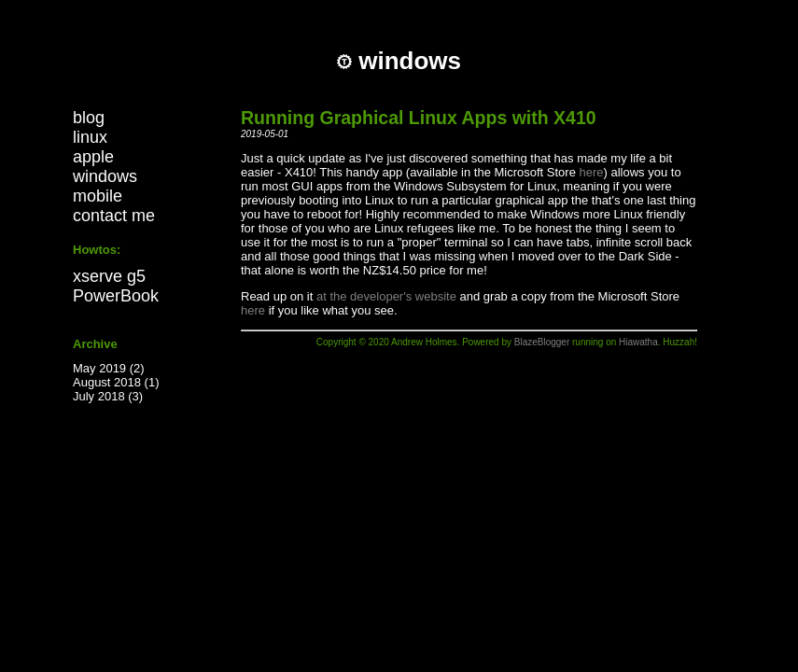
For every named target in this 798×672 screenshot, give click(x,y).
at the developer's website (386, 296)
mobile (98, 196)
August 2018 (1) (116, 382)
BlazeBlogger (542, 342)
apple (93, 157)
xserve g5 (109, 276)
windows (105, 176)
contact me (114, 216)
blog (89, 118)
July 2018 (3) (108, 396)
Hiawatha (638, 342)
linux (90, 137)
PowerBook (116, 296)
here (592, 172)
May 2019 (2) (109, 368)
